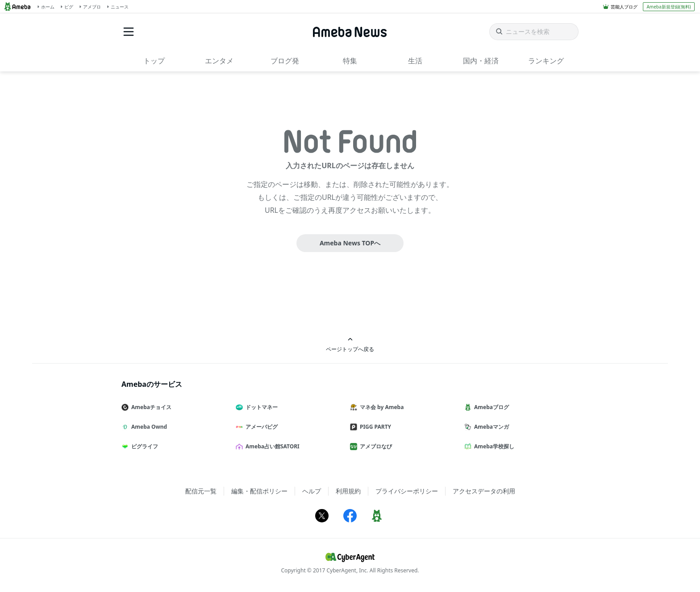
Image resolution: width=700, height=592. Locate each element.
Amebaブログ (490, 407)
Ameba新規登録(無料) (669, 7)
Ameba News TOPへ (350, 243)
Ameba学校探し (493, 446)
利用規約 (348, 491)
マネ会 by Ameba (380, 407)
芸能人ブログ (624, 7)
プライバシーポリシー (407, 491)
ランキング (546, 61)
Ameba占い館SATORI (271, 446)
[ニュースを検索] (534, 32)
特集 (350, 61)
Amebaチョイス (150, 407)
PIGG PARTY (374, 427)
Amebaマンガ (490, 427)
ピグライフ (143, 446)
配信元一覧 (201, 491)
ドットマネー (260, 407)
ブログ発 (285, 61)
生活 (415, 61)
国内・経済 (481, 61)
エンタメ (219, 61)
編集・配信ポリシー (259, 491)
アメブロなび (375, 446)
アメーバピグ (260, 427)
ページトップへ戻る (350, 345)
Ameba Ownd (148, 427)
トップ (154, 61)
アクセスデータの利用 (484, 491)
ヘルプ (312, 491)
